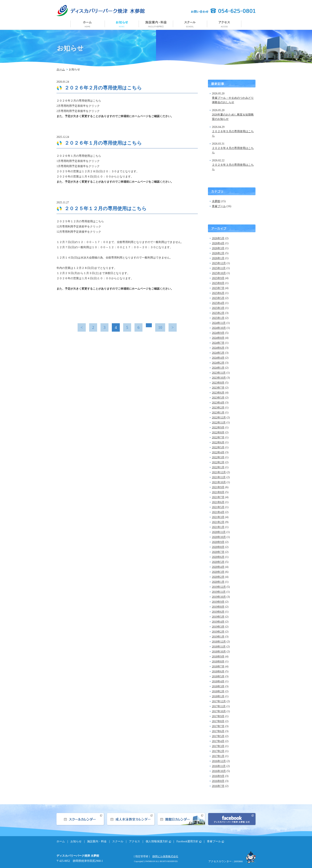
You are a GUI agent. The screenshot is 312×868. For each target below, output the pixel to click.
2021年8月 (218, 492)
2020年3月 (218, 572)
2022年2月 (218, 462)
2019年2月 (218, 632)
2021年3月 (218, 517)
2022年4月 (218, 452)
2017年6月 (218, 731)
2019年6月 (218, 612)
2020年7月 (218, 552)
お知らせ (122, 24)
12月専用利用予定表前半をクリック (79, 227)
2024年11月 (219, 323)
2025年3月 (218, 308)
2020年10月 (219, 537)
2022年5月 (218, 447)
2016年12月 (219, 761)
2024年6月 (218, 348)
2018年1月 (218, 696)
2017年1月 (218, 756)
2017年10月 (219, 711)
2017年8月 (218, 721)
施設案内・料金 (156, 24)
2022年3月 (218, 457)
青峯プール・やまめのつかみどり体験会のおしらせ (233, 100)
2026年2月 (218, 253)
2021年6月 (218, 502)
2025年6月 (218, 293)
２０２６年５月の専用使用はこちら (233, 134)
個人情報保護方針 (157, 841)
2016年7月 (218, 786)
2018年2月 (218, 691)
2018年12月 (219, 642)
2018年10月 (219, 652)
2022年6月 (218, 442)
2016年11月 (219, 766)
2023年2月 (218, 408)
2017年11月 (219, 706)
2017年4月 (218, 741)
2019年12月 (219, 587)
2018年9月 (218, 657)
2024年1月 (218, 368)
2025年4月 (218, 303)
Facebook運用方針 (187, 841)
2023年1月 (218, 413)
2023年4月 (218, 403)
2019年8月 (218, 607)
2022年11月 (219, 423)
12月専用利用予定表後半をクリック (79, 232)
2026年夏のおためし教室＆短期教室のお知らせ (233, 117)
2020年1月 (218, 582)
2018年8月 (218, 662)
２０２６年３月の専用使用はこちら (233, 167)
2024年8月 (218, 338)
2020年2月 (218, 577)
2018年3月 (218, 686)
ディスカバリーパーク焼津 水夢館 (101, 11)
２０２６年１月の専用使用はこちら (103, 143)
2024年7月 (218, 343)
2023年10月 (219, 378)
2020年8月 (218, 547)
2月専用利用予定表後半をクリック (78, 111)
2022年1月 (218, 467)
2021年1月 (218, 527)
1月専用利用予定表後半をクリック (78, 166)
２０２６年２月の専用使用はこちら (103, 88)
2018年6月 (218, 672)
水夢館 (216, 201)
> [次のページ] (173, 327)
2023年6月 (218, 393)
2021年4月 (218, 512)
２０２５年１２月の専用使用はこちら (106, 208)
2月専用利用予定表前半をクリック (78, 106)
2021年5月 (218, 507)
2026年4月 (218, 243)
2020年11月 (219, 532)
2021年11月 (219, 477)
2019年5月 (218, 617)
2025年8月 (218, 283)
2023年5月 (218, 398)
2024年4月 (218, 358)
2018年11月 (219, 647)
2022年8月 (218, 433)
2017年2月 (218, 751)
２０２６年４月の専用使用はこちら (233, 150)
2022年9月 (218, 428)
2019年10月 (219, 597)
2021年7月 (218, 497)
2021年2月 (218, 522)
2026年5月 (218, 238)
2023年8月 (218, 383)
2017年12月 (219, 701)
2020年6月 (218, 557)
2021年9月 (218, 487)
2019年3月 (218, 627)
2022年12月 (219, 418)
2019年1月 (218, 637)
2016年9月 (218, 776)
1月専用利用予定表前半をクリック (78, 161)
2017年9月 (218, 716)
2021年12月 (219, 472)
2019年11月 (219, 592)
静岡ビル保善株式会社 (165, 856)
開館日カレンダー (181, 819)
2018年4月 (218, 681)
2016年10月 (219, 771)
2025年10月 (219, 273)
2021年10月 (219, 482)
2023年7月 (218, 388)
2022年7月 (218, 437)
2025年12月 (219, 263)
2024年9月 (218, 333)
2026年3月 (218, 248)
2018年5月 (218, 676)
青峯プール (219, 206)
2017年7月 (218, 726)
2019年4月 (218, 622)
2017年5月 (218, 736)
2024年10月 (219, 328)
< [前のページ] (82, 327)
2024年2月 (218, 363)
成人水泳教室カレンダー (131, 819)
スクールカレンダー (80, 819)
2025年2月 (218, 313)
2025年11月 (219, 268)
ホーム (88, 24)
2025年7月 (218, 288)
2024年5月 (218, 353)
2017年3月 (218, 746)
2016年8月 (218, 781)
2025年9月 (218, 278)
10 (160, 327)
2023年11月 (219, 373)
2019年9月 (218, 602)
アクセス (224, 24)
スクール (190, 24)
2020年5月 (218, 562)
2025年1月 (218, 318)
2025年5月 (218, 298)
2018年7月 (218, 667)
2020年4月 (218, 567)
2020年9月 (218, 542)
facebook (232, 819)
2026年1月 (218, 258)
